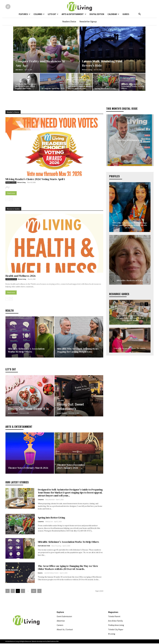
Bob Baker (19, 70)
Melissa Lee (49, 522)
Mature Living (87, 70)
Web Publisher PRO (53, 642)
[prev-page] (7, 199)
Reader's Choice (11, 182)
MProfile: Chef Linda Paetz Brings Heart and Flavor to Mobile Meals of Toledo (130, 225)
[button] (140, 14)
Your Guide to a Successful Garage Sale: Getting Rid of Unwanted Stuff (130, 318)
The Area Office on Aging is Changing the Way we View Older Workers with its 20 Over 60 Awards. (68, 568)
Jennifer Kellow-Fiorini (51, 574)
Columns (61, 401)
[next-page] (11, 199)
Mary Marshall (50, 500)
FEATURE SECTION (11, 279)
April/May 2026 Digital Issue (130, 140)
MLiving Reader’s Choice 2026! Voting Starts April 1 (35, 179)
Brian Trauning (56, 546)
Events (40, 574)
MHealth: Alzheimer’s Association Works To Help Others (68, 543)
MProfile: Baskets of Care (130, 280)
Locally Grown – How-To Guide (130, 348)
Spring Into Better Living (51, 518)
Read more (11, 193)
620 (34, 592)
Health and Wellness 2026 (21, 276)
